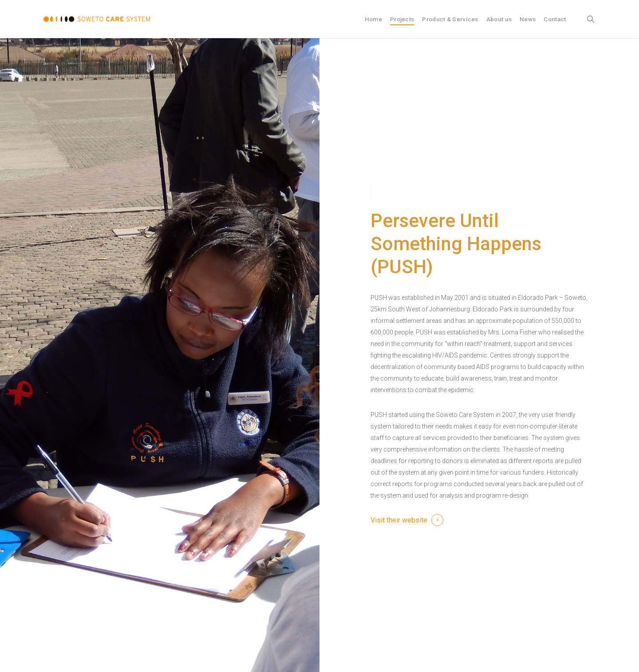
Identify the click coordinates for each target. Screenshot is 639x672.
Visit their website (399, 520)
